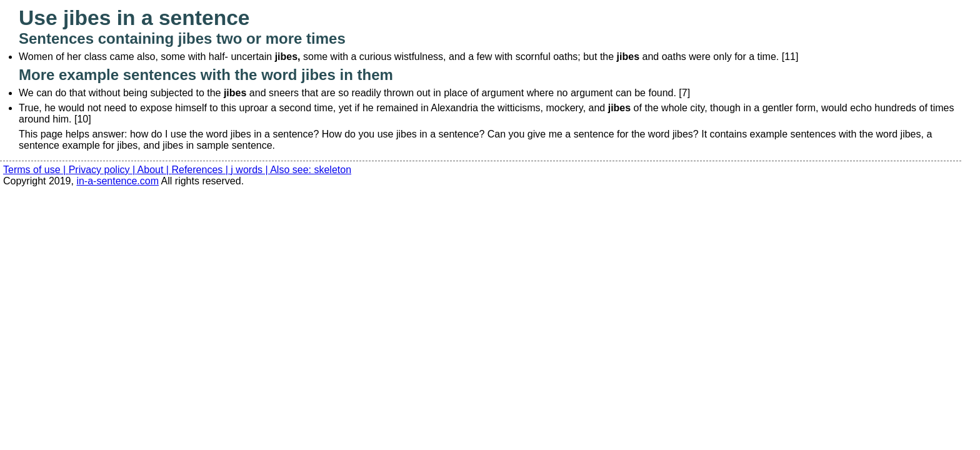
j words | (250, 170)
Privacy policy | (103, 170)
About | (155, 170)
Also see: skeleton (311, 170)
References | (201, 170)
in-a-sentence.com (117, 181)
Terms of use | (36, 170)
